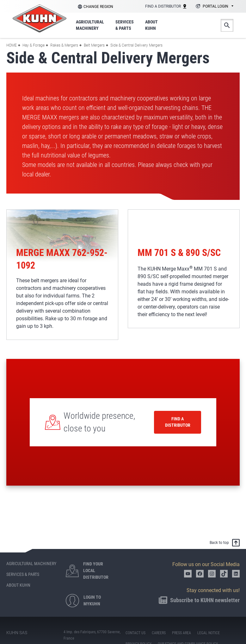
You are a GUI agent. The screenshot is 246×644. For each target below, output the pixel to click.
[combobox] (214, 7)
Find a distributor (178, 422)
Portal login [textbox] (215, 6)
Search (227, 25)
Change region (98, 7)
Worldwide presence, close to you (99, 422)
